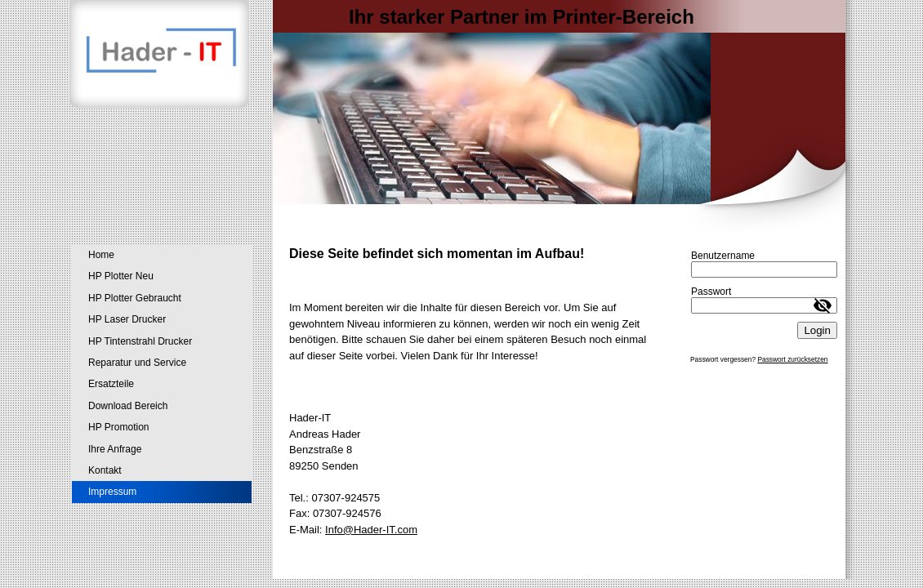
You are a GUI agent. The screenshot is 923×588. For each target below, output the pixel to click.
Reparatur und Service (137, 363)
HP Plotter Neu (121, 276)
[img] (461, 117)
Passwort (711, 292)
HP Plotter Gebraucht (135, 298)
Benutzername (723, 256)
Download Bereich (128, 406)
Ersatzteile (111, 384)
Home (101, 255)
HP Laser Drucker (127, 319)
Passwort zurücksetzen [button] (792, 359)
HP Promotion (118, 427)
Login (817, 330)
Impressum (112, 492)
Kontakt (105, 470)
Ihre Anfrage (115, 449)
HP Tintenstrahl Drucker (140, 341)
